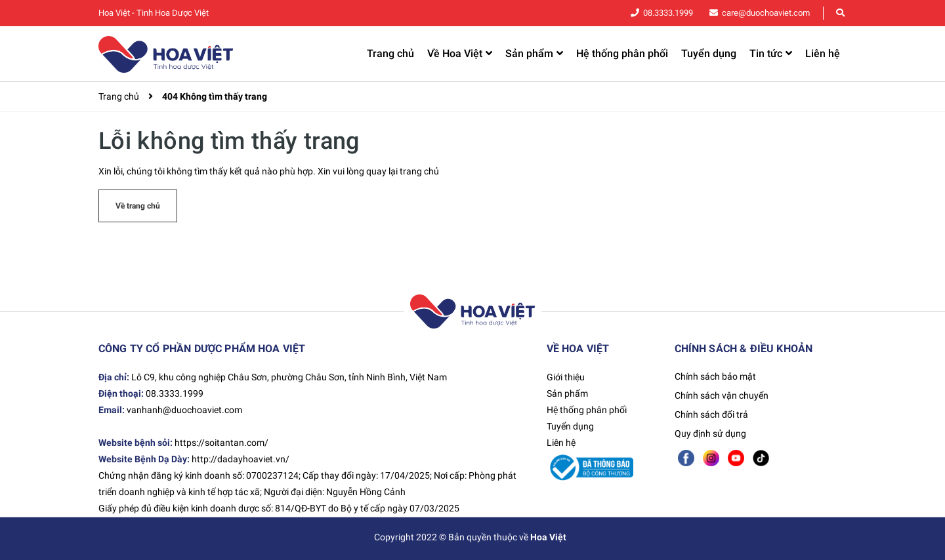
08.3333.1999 (668, 13)
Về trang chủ (138, 206)
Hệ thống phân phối (587, 410)
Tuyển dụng (570, 426)
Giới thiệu (566, 377)
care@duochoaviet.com (766, 13)
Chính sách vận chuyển (722, 395)
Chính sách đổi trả (711, 414)
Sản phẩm (567, 393)
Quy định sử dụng (710, 433)
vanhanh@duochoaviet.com (184, 410)
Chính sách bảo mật (715, 376)
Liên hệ (561, 443)
